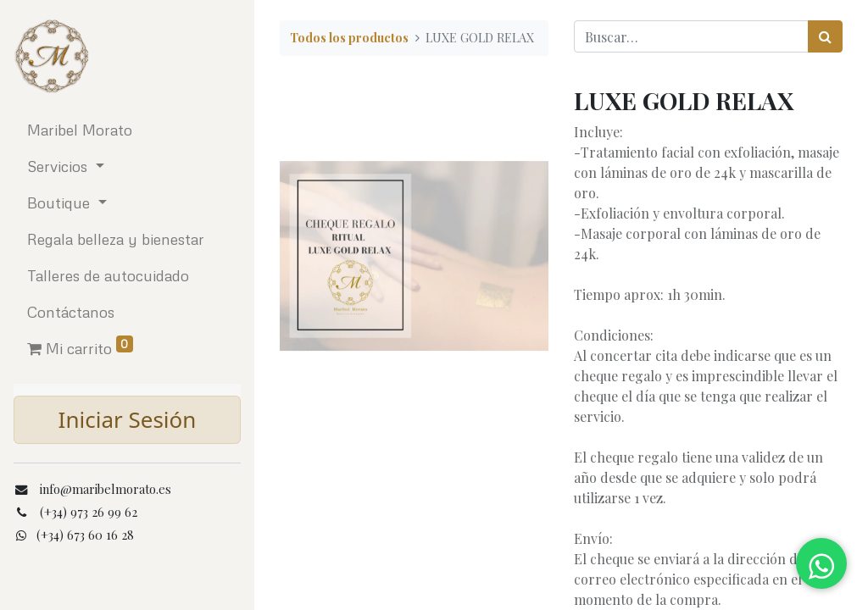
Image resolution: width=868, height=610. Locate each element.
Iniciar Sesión (128, 419)
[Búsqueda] (825, 36)
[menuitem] (127, 130)
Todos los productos (349, 37)
